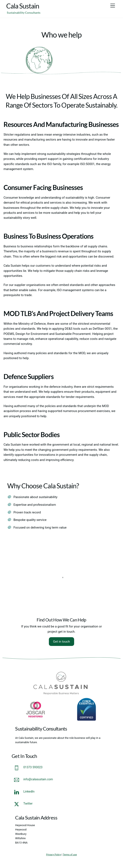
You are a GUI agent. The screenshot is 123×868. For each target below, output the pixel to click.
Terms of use (70, 855)
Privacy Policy (54, 855)
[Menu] (113, 6)
